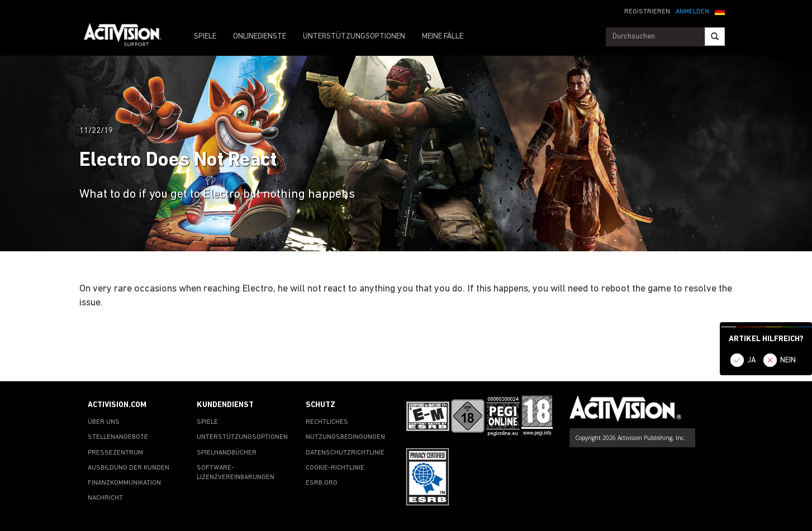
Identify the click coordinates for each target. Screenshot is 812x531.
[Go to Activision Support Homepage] (128, 37)
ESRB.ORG (322, 483)
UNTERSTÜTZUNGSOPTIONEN (354, 37)
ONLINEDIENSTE (260, 37)
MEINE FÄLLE (443, 37)
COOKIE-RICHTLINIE (335, 468)
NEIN (788, 360)
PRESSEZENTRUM (115, 453)
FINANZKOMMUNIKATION (124, 483)
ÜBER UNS (104, 422)
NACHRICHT (105, 498)
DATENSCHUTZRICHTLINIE (345, 453)
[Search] (715, 37)
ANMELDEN (692, 12)
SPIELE (205, 37)
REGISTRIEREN (647, 12)
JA (752, 360)
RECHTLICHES (327, 422)
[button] (720, 11)
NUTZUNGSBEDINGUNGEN (345, 437)
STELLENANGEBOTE (118, 437)
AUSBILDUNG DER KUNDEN (129, 468)
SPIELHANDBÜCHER (227, 453)
